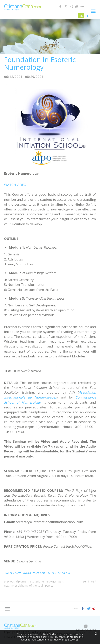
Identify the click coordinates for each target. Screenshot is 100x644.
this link (50, 637)
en (81, 16)
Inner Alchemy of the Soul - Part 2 (32, 585)
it (87, 16)
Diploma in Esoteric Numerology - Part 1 (41, 581)
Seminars (89, 581)
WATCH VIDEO (15, 185)
